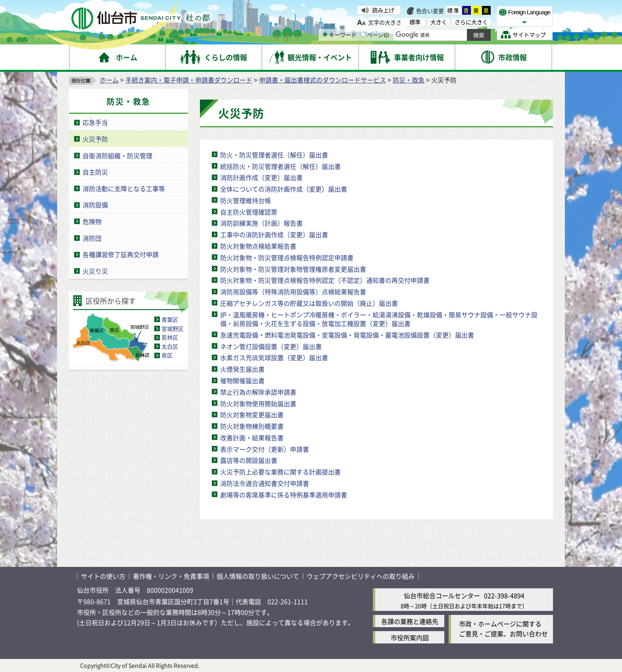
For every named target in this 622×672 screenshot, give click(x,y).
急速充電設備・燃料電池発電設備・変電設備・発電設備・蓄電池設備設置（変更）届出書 (347, 335)
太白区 (170, 346)
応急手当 (95, 122)
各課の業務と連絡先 (410, 621)
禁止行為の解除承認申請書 (258, 392)
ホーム (109, 80)
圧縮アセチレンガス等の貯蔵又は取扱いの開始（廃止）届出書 (309, 303)
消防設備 (95, 205)
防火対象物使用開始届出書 (258, 403)
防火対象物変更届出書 (252, 415)
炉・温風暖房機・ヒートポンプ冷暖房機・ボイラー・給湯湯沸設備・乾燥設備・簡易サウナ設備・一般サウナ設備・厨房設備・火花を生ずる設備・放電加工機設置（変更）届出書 (379, 319)
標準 (453, 10)
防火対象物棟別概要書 (252, 426)
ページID (375, 35)
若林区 (170, 337)
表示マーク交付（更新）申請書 (265, 449)
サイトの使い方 (103, 576)
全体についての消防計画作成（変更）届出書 (284, 189)
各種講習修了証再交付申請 (121, 254)
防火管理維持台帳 (246, 200)
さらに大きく (471, 22)
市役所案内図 (410, 637)
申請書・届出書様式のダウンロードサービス (323, 80)
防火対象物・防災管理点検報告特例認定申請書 (287, 257)
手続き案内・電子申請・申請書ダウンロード (189, 80)
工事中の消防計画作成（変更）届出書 (274, 234)
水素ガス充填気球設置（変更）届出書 (274, 357)
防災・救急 (409, 80)
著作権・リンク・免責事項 (171, 576)
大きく (439, 22)
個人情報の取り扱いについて (258, 576)
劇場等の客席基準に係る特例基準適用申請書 (284, 495)
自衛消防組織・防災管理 (117, 156)
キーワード (340, 35)
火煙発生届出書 (242, 369)
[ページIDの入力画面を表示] (363, 34)
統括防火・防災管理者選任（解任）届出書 (280, 166)
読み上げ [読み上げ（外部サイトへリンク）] (383, 10)
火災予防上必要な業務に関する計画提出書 (280, 472)
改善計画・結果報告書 (252, 438)
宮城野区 (173, 328)
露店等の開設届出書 (249, 460)
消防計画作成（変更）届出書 (261, 177)
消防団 (92, 238)
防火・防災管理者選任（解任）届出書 (274, 155)
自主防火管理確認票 (249, 212)
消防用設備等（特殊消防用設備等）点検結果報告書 (293, 292)
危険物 (92, 221)
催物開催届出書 (242, 380)
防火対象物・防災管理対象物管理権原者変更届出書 (293, 269)
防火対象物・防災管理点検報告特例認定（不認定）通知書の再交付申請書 (325, 280)
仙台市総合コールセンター (442, 595)
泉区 (167, 355)
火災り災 (95, 271)
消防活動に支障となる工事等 (124, 188)
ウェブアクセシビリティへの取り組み (361, 576)
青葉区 (170, 319)
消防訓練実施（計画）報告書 (261, 223)
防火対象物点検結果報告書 (258, 246)
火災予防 (95, 139)
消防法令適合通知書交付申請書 (265, 483)
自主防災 (95, 172)
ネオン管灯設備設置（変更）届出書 (271, 346)
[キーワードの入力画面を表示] (325, 34)
